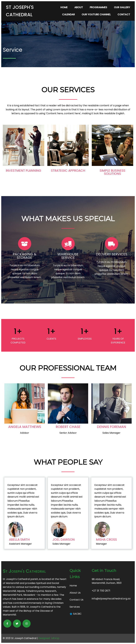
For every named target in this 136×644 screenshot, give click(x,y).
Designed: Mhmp (49, 638)
